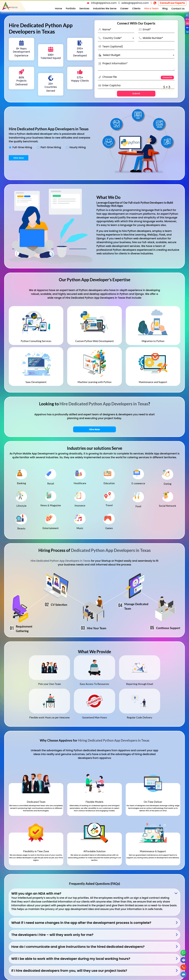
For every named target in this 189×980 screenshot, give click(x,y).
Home (59, 8)
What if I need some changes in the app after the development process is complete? (81, 923)
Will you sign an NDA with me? (36, 894)
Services (84, 8)
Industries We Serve (105, 8)
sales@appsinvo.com (135, 3)
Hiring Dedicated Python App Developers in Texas (114, 740)
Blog (165, 8)
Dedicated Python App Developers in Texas (111, 387)
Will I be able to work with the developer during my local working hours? (71, 959)
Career (124, 8)
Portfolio (71, 8)
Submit (136, 94)
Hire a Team (151, 8)
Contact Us (178, 9)
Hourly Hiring (78, 147)
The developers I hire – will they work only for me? (52, 935)
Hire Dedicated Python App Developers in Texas (104, 404)
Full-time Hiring (22, 147)
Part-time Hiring (51, 147)
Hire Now (19, 158)
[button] (183, 974)
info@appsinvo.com (104, 3)
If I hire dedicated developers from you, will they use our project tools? (69, 971)
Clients (136, 8)
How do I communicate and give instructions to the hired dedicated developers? (78, 947)
